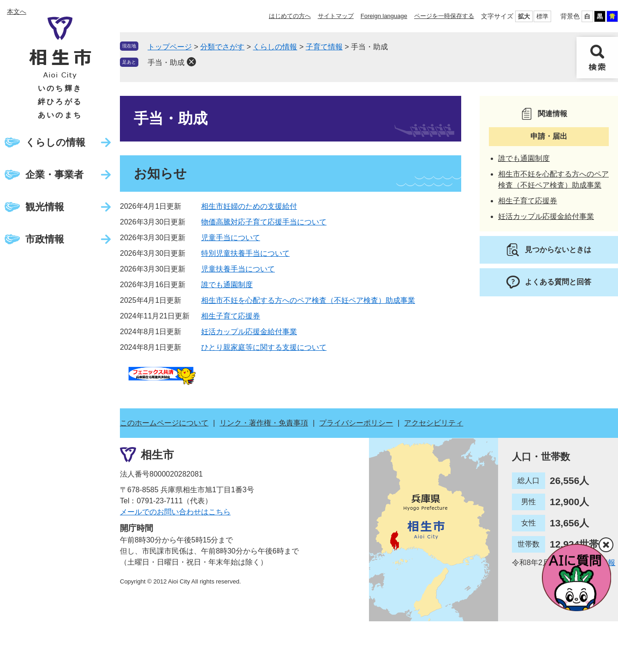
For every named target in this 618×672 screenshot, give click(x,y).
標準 (542, 16)
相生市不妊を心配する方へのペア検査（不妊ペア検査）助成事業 (308, 300)
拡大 (524, 16)
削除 (191, 62)
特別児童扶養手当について (245, 253)
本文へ (17, 12)
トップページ (170, 47)
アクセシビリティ (434, 423)
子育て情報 (324, 47)
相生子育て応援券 (231, 316)
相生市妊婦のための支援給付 (249, 206)
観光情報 (45, 207)
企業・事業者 (54, 174)
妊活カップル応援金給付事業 (249, 332)
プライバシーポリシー (356, 423)
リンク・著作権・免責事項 (264, 423)
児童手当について (231, 238)
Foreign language (384, 16)
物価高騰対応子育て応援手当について (264, 222)
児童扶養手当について (238, 269)
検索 (597, 58)
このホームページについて (164, 423)
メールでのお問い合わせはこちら (175, 512)
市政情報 (45, 239)
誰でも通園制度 (227, 285)
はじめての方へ (290, 16)
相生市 (157, 454)
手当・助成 (166, 62)
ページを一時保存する (444, 16)
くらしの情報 (55, 142)
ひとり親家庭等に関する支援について (264, 347)
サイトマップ (336, 16)
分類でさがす (222, 47)
